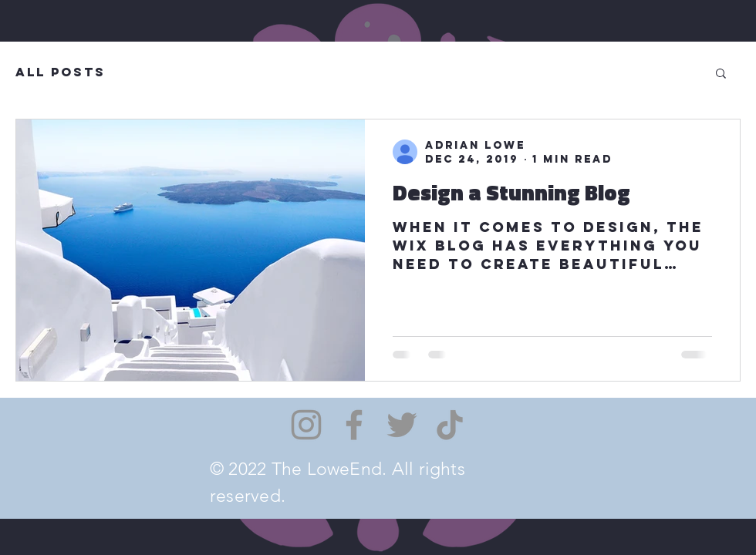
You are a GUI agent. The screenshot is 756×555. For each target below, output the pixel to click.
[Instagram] (306, 425)
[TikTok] (450, 425)
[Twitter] (402, 425)
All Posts (61, 72)
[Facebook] (354, 425)
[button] (721, 74)
